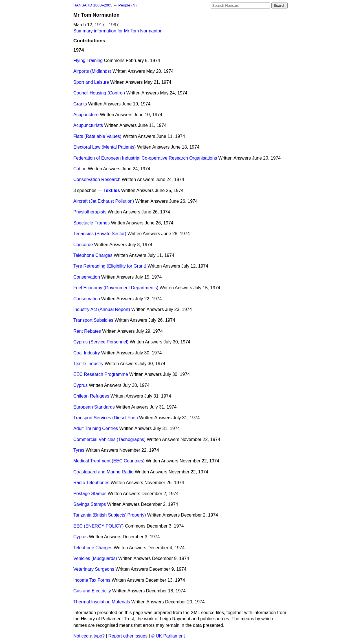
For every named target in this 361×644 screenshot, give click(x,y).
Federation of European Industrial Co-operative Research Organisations (145, 158)
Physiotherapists (90, 212)
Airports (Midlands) (92, 71)
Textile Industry (88, 364)
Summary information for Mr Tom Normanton (118, 31)
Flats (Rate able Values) (97, 136)
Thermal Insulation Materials (102, 602)
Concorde (83, 245)
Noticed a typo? (89, 636)
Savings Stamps (90, 504)
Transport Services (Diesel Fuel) (106, 418)
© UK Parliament (168, 636)
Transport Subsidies (93, 320)
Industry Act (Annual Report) (102, 309)
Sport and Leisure (91, 82)
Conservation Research (97, 179)
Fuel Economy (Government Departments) (116, 288)
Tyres (79, 450)
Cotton (80, 169)
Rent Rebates (87, 331)
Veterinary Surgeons (94, 569)
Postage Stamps (90, 494)
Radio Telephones (91, 483)
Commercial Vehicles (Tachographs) (109, 439)
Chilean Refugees (91, 396)
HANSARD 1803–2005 (93, 5)
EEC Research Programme (101, 374)
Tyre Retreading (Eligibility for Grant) (110, 266)
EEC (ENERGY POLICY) (98, 526)
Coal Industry (87, 353)
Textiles (112, 190)
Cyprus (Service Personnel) (101, 342)
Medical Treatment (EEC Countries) (109, 461)
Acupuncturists (88, 125)
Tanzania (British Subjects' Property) (110, 515)
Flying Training (88, 60)
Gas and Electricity (92, 591)
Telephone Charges (93, 255)
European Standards (94, 407)
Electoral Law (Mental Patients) (104, 147)
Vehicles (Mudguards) (95, 558)
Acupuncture (86, 115)
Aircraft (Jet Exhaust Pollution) (104, 201)
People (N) (127, 5)
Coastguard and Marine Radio (103, 472)
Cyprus (81, 385)
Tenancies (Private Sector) (100, 234)
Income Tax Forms (92, 580)
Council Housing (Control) (99, 93)
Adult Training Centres (96, 428)
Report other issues (128, 636)
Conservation (87, 277)
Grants (80, 104)
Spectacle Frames (92, 223)
